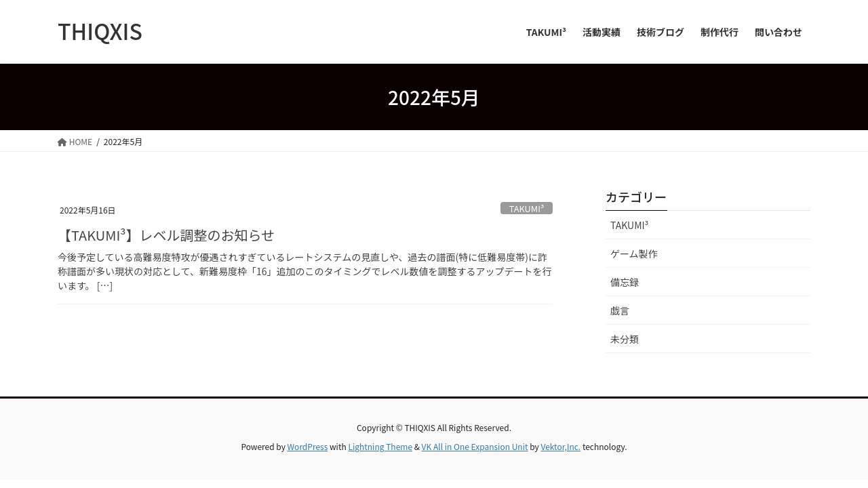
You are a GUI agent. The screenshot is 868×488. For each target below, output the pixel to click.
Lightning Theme (380, 446)
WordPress (308, 446)
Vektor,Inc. (560, 446)
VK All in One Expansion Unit (475, 446)
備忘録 (625, 282)
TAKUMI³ (527, 208)
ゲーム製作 (634, 253)
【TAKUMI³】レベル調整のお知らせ (166, 235)
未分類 (625, 339)
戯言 (620, 310)
